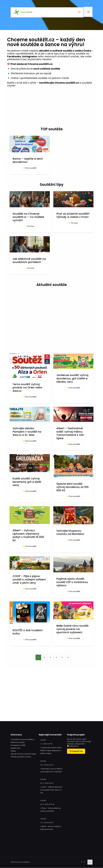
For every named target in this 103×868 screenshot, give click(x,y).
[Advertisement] (51, 108)
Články (13, 751)
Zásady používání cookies (21, 757)
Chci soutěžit (30, 168)
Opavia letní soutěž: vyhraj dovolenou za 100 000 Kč (72, 487)
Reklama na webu (18, 742)
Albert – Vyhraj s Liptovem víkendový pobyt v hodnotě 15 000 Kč (28, 535)
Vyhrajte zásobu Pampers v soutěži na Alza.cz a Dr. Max (27, 432)
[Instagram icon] (89, 4)
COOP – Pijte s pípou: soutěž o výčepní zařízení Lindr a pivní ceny (29, 579)
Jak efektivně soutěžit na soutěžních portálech (29, 261)
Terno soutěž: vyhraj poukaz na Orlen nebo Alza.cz (27, 388)
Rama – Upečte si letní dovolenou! (28, 160)
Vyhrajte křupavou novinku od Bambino (70, 532)
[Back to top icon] (90, 862)
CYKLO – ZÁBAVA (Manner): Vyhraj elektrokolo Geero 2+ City (51, 790)
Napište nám (16, 748)
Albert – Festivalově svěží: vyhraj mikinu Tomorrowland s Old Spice (70, 433)
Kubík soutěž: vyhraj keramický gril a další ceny (27, 482)
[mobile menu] (79, 13)
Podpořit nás (76, 751)
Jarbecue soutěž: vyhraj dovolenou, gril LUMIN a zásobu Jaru (72, 378)
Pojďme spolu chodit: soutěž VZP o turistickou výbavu (72, 582)
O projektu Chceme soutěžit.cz (22, 739)
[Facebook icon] (86, 4)
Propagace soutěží (18, 745)
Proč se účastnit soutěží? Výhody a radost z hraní (73, 215)
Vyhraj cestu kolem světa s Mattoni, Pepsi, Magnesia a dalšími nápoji (51, 750)
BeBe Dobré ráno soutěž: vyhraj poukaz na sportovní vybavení (73, 629)
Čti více (30, 226)
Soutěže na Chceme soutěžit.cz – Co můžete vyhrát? (28, 217)
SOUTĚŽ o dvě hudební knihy (28, 632)
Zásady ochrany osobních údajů (23, 754)
